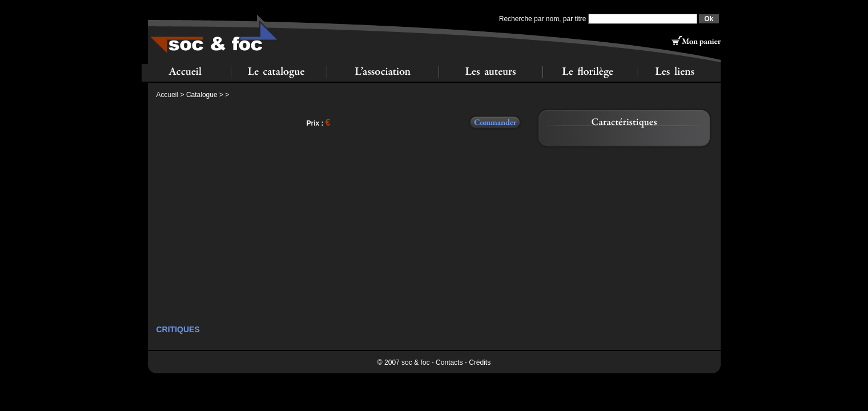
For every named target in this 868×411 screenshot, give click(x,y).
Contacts (449, 362)
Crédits (480, 362)
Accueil (168, 95)
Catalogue (202, 95)
